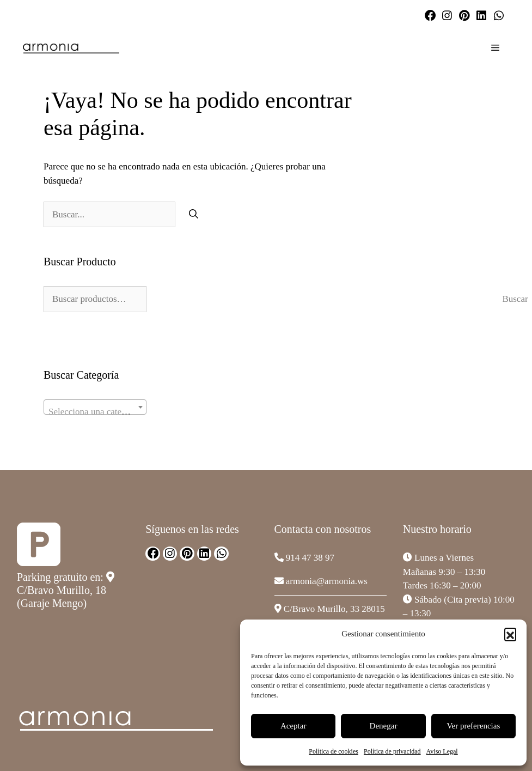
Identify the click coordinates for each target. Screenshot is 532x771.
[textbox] (95, 412)
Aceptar (293, 726)
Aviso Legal (442, 751)
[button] (510, 634)
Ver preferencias (473, 726)
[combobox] (95, 407)
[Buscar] (194, 215)
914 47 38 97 (310, 558)
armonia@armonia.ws (327, 581)
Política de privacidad (392, 751)
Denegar (384, 726)
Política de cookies (334, 751)
